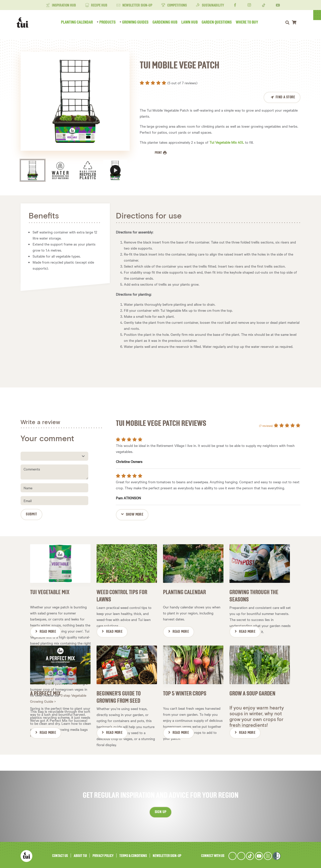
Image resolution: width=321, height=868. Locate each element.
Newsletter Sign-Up (134, 6)
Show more (135, 515)
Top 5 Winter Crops (185, 692)
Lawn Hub (193, 22)
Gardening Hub (169, 22)
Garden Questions (221, 22)
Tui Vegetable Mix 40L (227, 142)
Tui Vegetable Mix (50, 591)
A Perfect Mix (45, 692)
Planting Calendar (81, 22)
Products (111, 22)
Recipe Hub (96, 6)
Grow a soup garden (252, 692)
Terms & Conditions (133, 854)
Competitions (174, 6)
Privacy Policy (103, 854)
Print (158, 153)
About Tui (80, 854)
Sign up (161, 810)
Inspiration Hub (61, 6)
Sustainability (210, 6)
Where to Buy (251, 22)
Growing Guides (139, 22)
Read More (48, 631)
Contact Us (60, 854)
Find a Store (285, 97)
